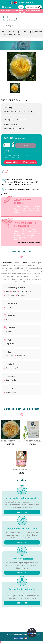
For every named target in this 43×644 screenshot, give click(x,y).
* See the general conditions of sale (28, 243)
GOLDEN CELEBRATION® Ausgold (13, 441)
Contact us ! (16, 157)
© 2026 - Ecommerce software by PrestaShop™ (22, 635)
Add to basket (26, 146)
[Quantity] (7, 145)
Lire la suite (22, 512)
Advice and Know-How (26, 2)
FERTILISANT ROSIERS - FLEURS (23, 470)
